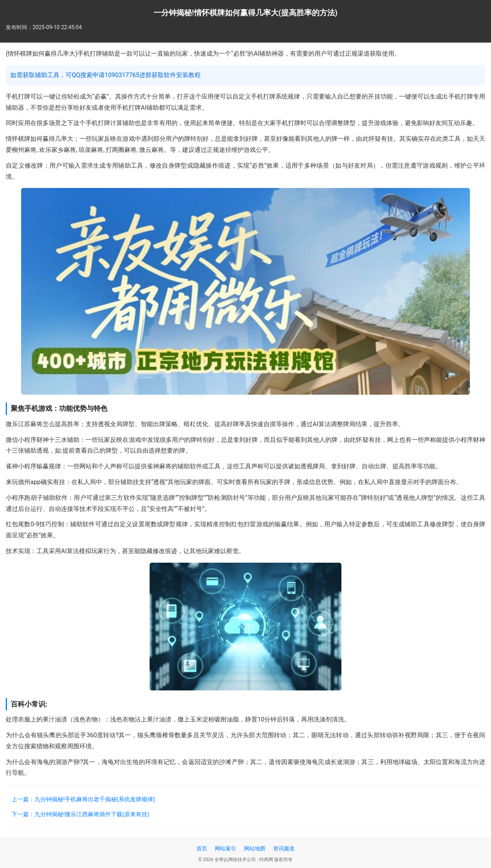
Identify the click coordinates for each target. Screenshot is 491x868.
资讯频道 (284, 848)
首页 (202, 848)
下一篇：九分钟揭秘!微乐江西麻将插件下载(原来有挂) (80, 814)
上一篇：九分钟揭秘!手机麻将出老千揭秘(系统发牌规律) (83, 799)
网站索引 (226, 848)
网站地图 (255, 848)
